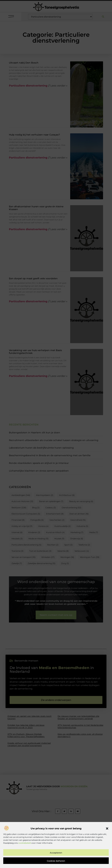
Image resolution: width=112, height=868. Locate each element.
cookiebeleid (24, 863)
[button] (107, 848)
